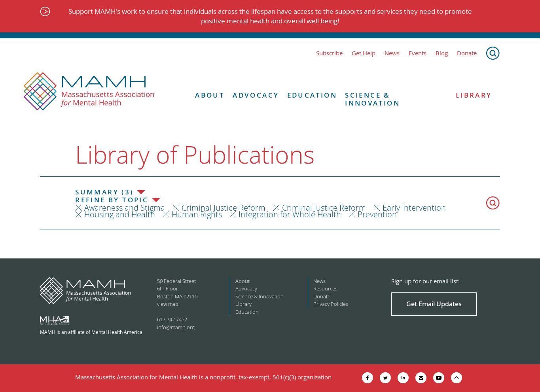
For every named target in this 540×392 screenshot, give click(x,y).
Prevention (377, 214)
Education (312, 95)
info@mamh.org (176, 327)
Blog (442, 53)
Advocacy (256, 95)
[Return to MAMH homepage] (89, 92)
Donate (467, 53)
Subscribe (329, 53)
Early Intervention (414, 208)
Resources (325, 288)
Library (474, 95)
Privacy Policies (331, 304)
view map (168, 304)
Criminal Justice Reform (224, 208)
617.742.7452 (172, 319)
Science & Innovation (372, 99)
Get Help (364, 53)
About (210, 95)
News (392, 53)
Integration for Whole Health (290, 214)
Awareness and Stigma (125, 208)
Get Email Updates (434, 304)
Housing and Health (120, 214)
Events (418, 53)
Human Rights (197, 214)
